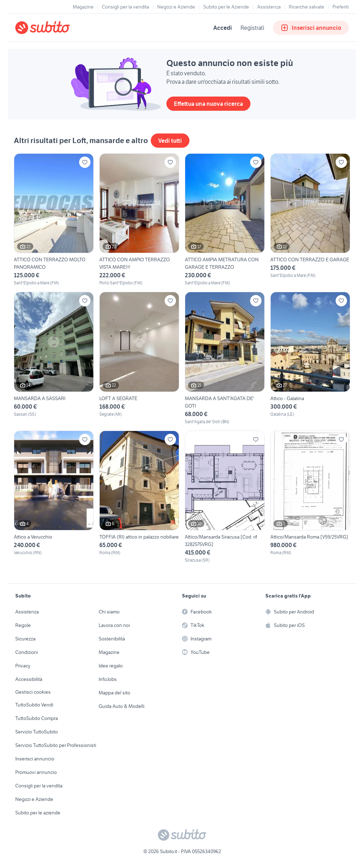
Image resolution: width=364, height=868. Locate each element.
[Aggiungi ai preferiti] (85, 162)
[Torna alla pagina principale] (56, 28)
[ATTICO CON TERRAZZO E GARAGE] (310, 220)
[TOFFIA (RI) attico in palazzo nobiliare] (139, 497)
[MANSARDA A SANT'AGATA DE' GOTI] (225, 358)
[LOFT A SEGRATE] (139, 358)
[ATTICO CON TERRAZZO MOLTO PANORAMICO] (54, 220)
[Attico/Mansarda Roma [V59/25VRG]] (310, 497)
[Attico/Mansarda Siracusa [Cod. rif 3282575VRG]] (225, 497)
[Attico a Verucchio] (54, 497)
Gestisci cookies (33, 692)
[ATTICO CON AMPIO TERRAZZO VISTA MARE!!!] (139, 220)
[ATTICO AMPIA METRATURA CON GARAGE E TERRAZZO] (225, 220)
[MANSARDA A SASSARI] (54, 358)
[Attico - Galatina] (310, 358)
